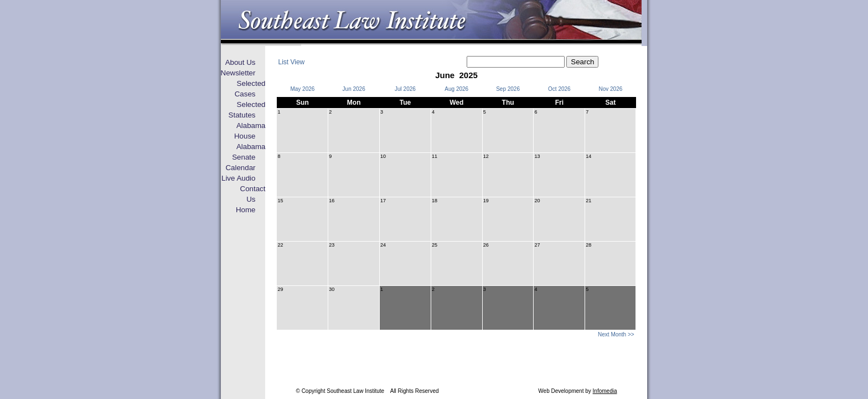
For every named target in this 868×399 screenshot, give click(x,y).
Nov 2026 (610, 89)
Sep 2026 (508, 89)
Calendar (240, 168)
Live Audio (239, 178)
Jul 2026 (405, 89)
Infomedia (605, 391)
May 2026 (302, 89)
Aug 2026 (456, 89)
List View (291, 62)
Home (246, 210)
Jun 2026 (354, 89)
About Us (241, 62)
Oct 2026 (559, 89)
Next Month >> (616, 334)
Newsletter (238, 73)
